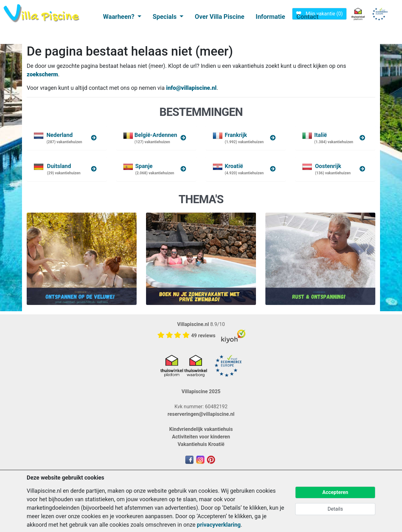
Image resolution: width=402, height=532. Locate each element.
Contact (307, 17)
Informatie (270, 17)
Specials (165, 17)
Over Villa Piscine (220, 17)
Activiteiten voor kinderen (201, 437)
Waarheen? (120, 17)
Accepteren (335, 492)
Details (335, 509)
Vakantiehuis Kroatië (201, 444)
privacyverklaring (219, 525)
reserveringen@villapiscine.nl (201, 414)
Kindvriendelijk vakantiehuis (201, 429)
